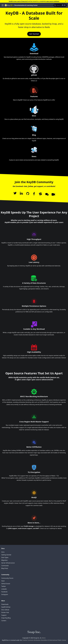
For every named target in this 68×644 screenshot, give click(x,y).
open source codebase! (53, 1)
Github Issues (6, 584)
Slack (3, 581)
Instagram (5, 594)
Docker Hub (5, 612)
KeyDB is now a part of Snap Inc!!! (18, 1)
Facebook (4, 592)
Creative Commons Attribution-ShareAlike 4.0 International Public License (44, 640)
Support (4, 615)
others (44, 638)
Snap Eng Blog (6, 618)
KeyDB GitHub (6, 607)
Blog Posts (5, 568)
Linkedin (4, 589)
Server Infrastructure (8, 563)
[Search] (60, 5)
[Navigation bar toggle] (3, 5)
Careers (4, 621)
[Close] (66, 1)
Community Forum (7, 578)
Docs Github (5, 610)
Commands (5, 566)
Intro (3, 552)
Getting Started (6, 555)
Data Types (5, 557)
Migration (4, 560)
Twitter (4, 586)
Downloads (5, 604)
